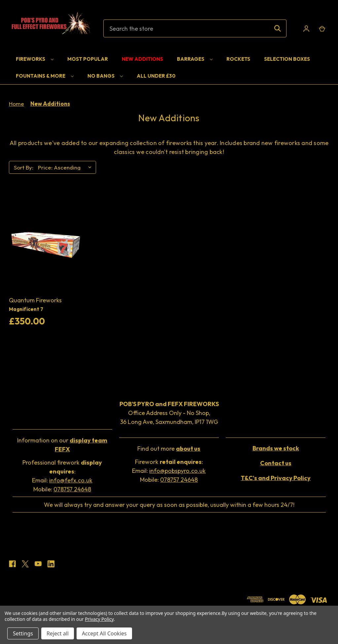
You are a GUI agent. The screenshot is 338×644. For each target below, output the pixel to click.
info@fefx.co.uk (71, 480)
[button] (62, 445)
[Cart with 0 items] (322, 29)
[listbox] (66, 168)
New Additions (142, 59)
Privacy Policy (99, 619)
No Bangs (105, 76)
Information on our (62, 445)
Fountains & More (45, 76)
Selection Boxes (287, 59)
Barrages (195, 59)
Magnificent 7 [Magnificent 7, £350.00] (26, 309)
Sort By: (24, 167)
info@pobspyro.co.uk (177, 471)
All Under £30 (156, 76)
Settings (23, 633)
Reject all (58, 633)
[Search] (278, 28)
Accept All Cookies (104, 633)
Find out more (169, 449)
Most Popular (88, 59)
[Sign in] (306, 29)
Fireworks (35, 59)
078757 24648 (72, 489)
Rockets (238, 59)
